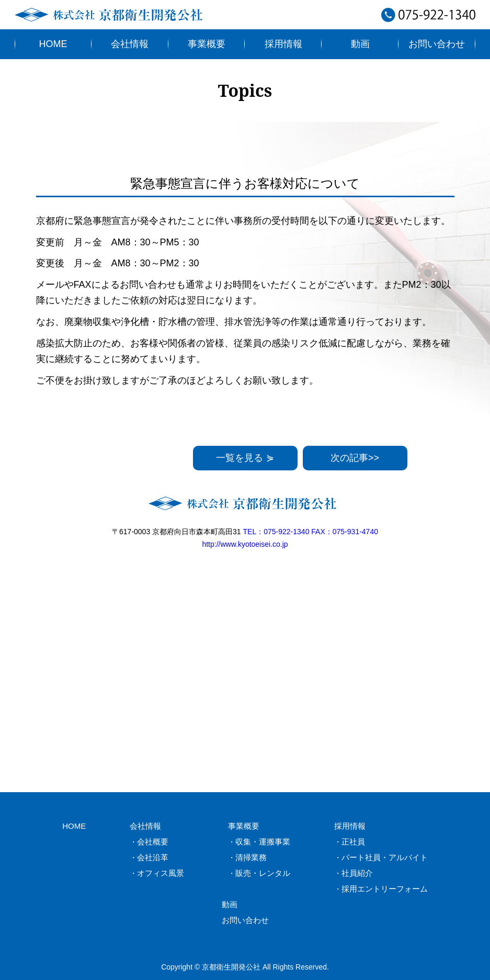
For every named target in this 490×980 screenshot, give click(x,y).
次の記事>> (355, 458)
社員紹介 (357, 873)
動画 (360, 44)
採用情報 (283, 44)
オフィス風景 (161, 873)
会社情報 (130, 44)
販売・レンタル (263, 873)
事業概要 (207, 44)
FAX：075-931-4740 (345, 532)
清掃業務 (251, 857)
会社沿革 (153, 857)
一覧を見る (245, 458)
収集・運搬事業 (263, 842)
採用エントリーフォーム (385, 889)
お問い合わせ (437, 44)
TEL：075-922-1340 (276, 532)
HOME (53, 44)
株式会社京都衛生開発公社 (111, 15)
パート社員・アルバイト (385, 857)
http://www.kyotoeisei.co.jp (245, 544)
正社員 (353, 842)
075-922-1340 (428, 19)
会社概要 (153, 842)
